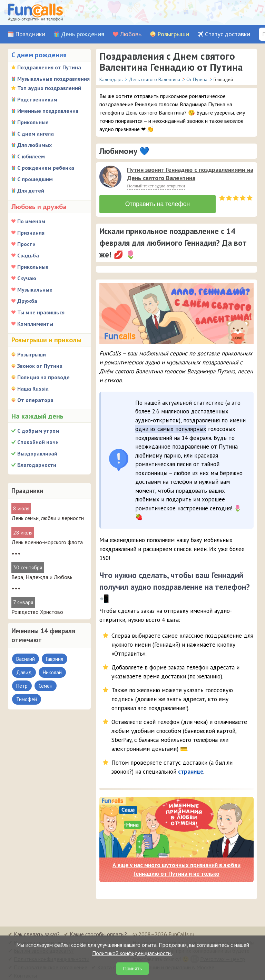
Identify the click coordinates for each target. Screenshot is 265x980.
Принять (133, 969)
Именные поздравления (48, 111)
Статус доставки (228, 34)
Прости (26, 244)
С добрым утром (38, 431)
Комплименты (35, 324)
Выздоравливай (37, 453)
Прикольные (33, 122)
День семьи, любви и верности (48, 518)
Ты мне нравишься (41, 312)
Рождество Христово (37, 612)
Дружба (27, 301)
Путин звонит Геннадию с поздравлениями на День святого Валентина (190, 174)
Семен (46, 686)
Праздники (30, 34)
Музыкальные (35, 290)
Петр (22, 686)
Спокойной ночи (38, 442)
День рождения (83, 34)
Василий (26, 659)
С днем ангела (36, 134)
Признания (31, 233)
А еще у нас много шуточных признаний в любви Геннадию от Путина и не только (176, 866)
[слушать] (110, 177)
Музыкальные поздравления (53, 79)
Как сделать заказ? (37, 931)
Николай (52, 672)
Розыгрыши (173, 34)
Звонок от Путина (40, 366)
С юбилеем (31, 156)
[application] (111, 177)
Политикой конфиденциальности (132, 953)
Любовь (131, 34)
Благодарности (37, 465)
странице (191, 768)
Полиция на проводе (43, 377)
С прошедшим (35, 179)
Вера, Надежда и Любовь (42, 577)
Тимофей (27, 699)
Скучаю (27, 278)
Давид (24, 672)
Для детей (31, 190)
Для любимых (35, 145)
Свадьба (28, 255)
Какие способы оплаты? (98, 931)
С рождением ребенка (46, 168)
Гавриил (55, 659)
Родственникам (37, 99)
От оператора (35, 400)
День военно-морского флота (47, 542)
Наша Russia (33, 389)
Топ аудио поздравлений (49, 88)
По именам (31, 221)
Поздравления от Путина (49, 67)
